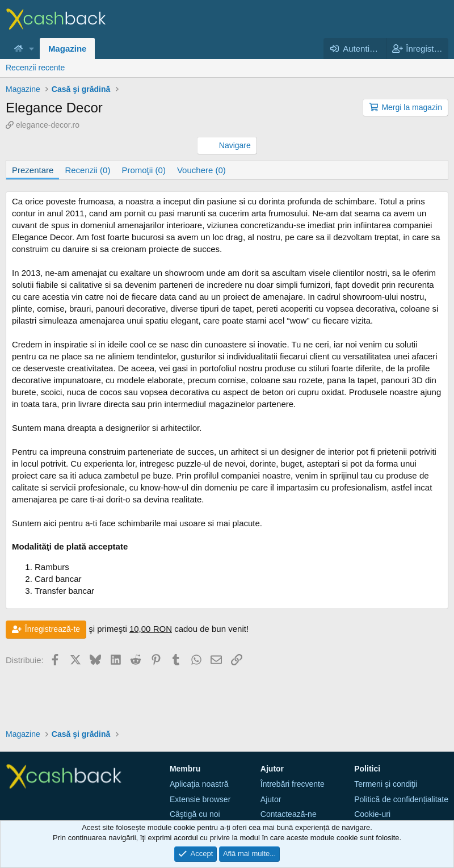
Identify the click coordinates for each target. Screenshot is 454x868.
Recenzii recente (35, 68)
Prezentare (33, 170)
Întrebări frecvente (293, 784)
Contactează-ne (289, 814)
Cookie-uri (372, 814)
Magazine (68, 49)
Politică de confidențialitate (401, 799)
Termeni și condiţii (386, 784)
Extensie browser (200, 799)
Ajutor (271, 799)
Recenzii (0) (87, 170)
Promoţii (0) (144, 170)
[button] (32, 49)
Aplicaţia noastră (199, 784)
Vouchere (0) (201, 170)
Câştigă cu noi (195, 814)
